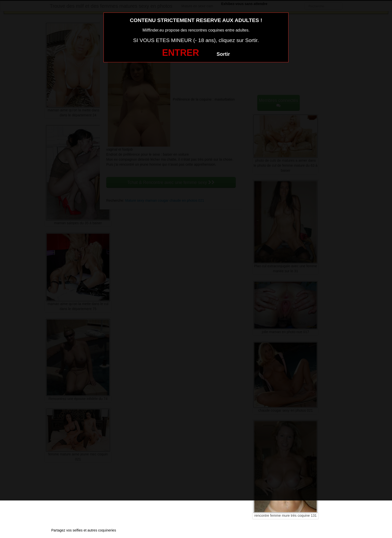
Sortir (223, 54)
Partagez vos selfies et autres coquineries (84, 530)
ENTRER (180, 53)
